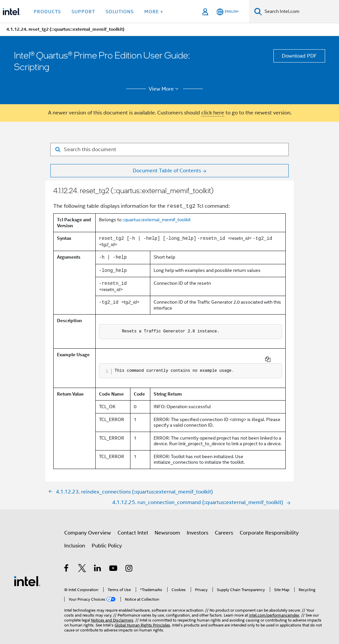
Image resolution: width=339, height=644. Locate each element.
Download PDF (299, 56)
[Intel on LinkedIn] (98, 564)
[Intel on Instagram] (129, 564)
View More (165, 89)
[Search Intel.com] (300, 12)
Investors (197, 528)
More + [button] (154, 12)
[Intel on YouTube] (114, 564)
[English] (227, 12)
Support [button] (83, 12)
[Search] (258, 11)
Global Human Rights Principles (142, 620)
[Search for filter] (169, 150)
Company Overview (88, 528)
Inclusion (75, 540)
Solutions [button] (120, 12)
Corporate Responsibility (269, 528)
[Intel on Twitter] (82, 564)
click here (213, 113)
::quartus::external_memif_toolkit (157, 220)
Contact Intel (133, 528)
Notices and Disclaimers (112, 615)
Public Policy (107, 540)
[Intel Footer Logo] (27, 576)
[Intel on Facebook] (67, 564)
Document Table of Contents (167, 171)
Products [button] (47, 12)
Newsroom (167, 528)
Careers (224, 528)
